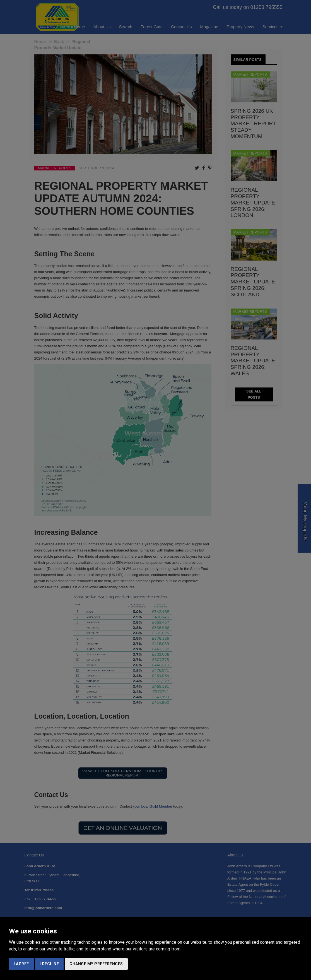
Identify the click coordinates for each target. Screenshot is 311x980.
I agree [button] (21, 964)
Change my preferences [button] (96, 964)
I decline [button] (49, 964)
